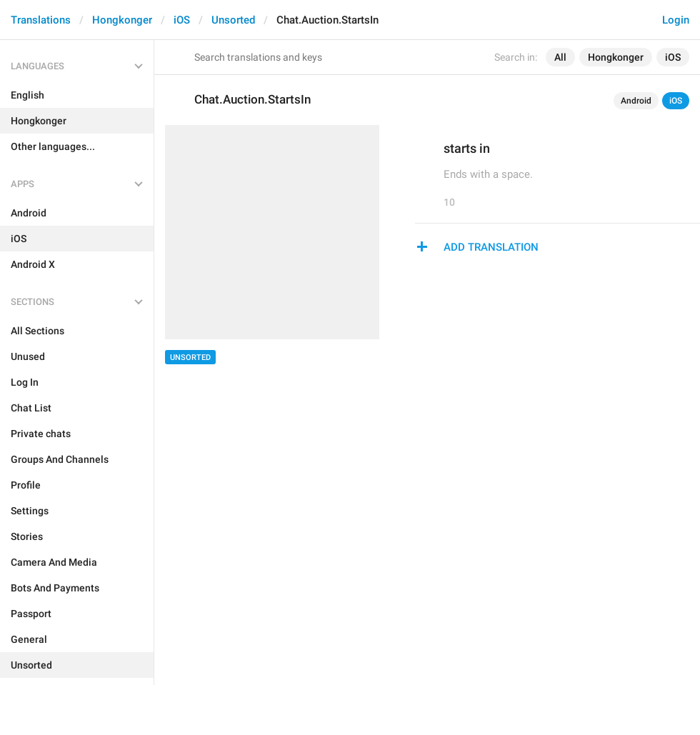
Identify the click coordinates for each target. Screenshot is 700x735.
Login (676, 20)
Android (636, 101)
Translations (41, 20)
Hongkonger (122, 20)
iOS (182, 20)
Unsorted (233, 20)
